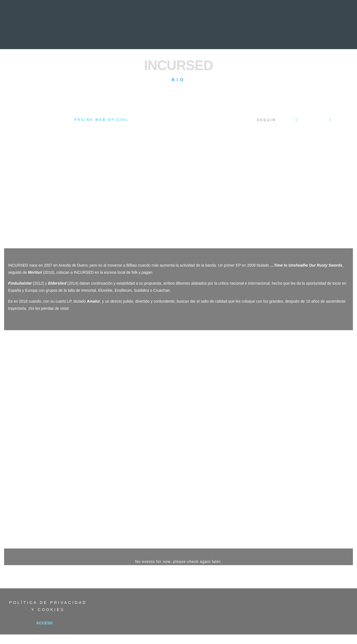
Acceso (44, 623)
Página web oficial (101, 120)
